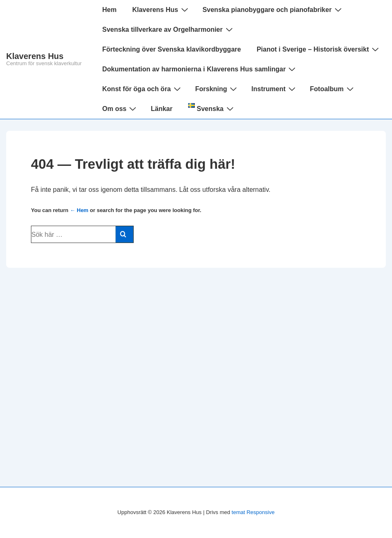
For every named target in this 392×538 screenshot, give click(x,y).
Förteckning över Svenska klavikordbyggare (172, 49)
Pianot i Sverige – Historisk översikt (319, 49)
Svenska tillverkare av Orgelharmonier (169, 29)
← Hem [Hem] (79, 210)
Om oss (120, 109)
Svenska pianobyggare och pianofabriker (273, 9)
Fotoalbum (333, 89)
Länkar (161, 109)
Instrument (274, 89)
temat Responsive (253, 512)
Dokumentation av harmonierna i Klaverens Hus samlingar (200, 69)
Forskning (217, 89)
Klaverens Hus (35, 56)
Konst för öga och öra (143, 89)
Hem (110, 10)
